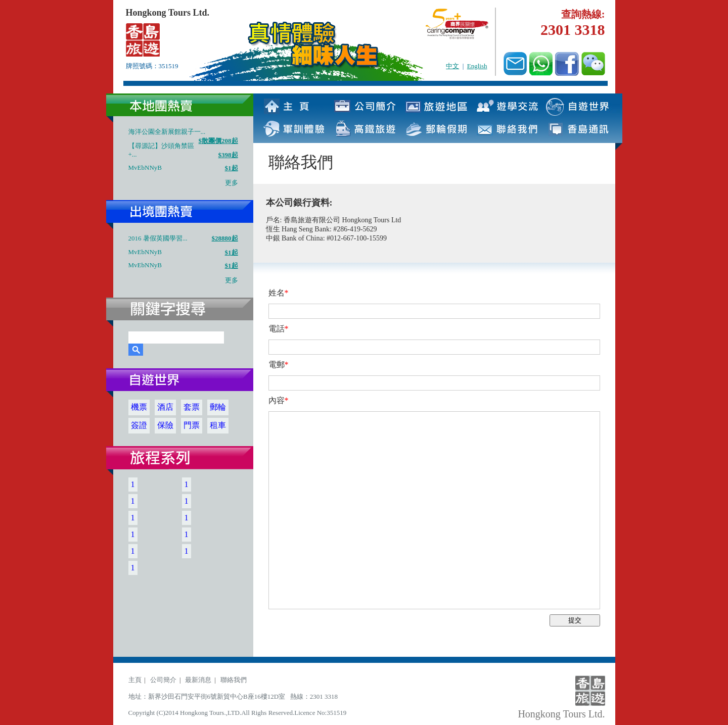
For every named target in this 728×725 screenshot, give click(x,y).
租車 (218, 425)
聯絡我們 (234, 680)
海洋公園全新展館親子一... (167, 132)
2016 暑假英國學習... (158, 238)
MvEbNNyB (145, 167)
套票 (192, 407)
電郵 (279, 365)
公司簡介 (163, 680)
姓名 (279, 293)
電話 (279, 329)
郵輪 (218, 407)
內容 (279, 400)
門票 (192, 425)
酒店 (165, 407)
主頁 (135, 680)
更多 (232, 183)
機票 (139, 407)
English (477, 66)
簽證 (139, 425)
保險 (165, 425)
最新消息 (198, 680)
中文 (452, 66)
